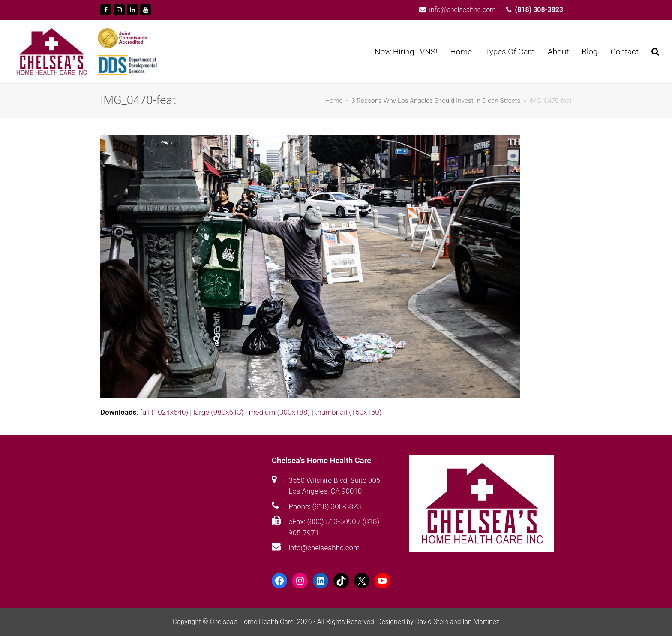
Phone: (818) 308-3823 (325, 506)
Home (334, 101)
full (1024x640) (164, 412)
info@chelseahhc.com (324, 548)
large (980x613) (218, 412)
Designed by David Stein (413, 622)
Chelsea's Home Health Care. (252, 622)
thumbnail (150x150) (348, 412)
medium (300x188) (279, 412)
